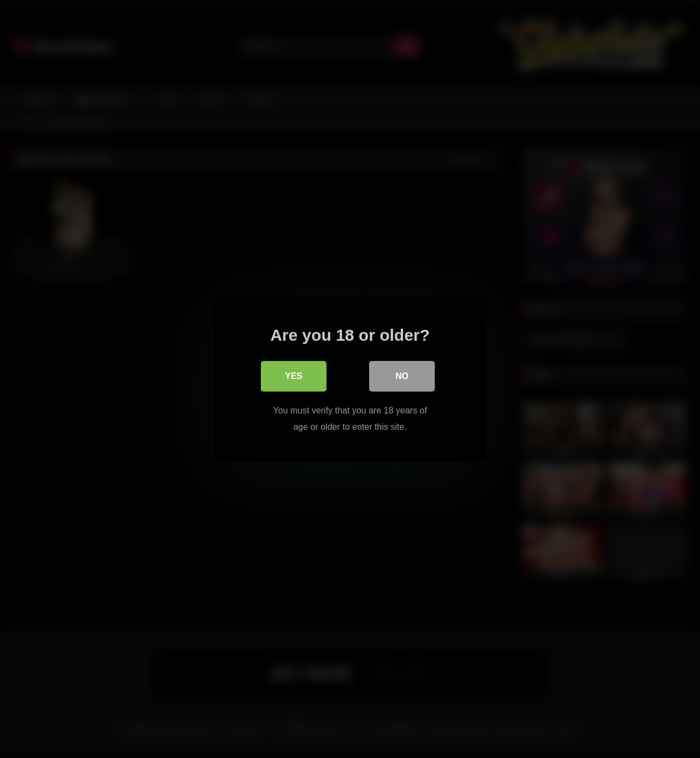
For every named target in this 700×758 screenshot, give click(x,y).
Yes (294, 376)
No (402, 376)
